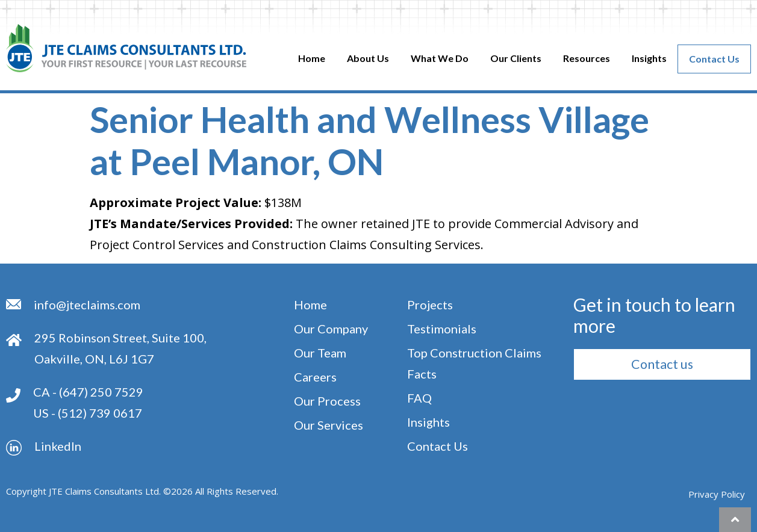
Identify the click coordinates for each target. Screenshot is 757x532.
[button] (662, 364)
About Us (368, 58)
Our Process (327, 401)
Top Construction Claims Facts (474, 363)
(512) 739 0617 (100, 413)
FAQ (419, 398)
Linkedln (58, 446)
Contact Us (714, 59)
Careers (315, 377)
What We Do (440, 58)
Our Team (320, 353)
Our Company (331, 329)
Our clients (516, 58)
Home (312, 58)
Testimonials (442, 329)
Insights (649, 58)
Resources (587, 58)
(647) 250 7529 (101, 392)
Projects (430, 305)
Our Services (329, 425)
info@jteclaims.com (87, 305)
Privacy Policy (717, 494)
